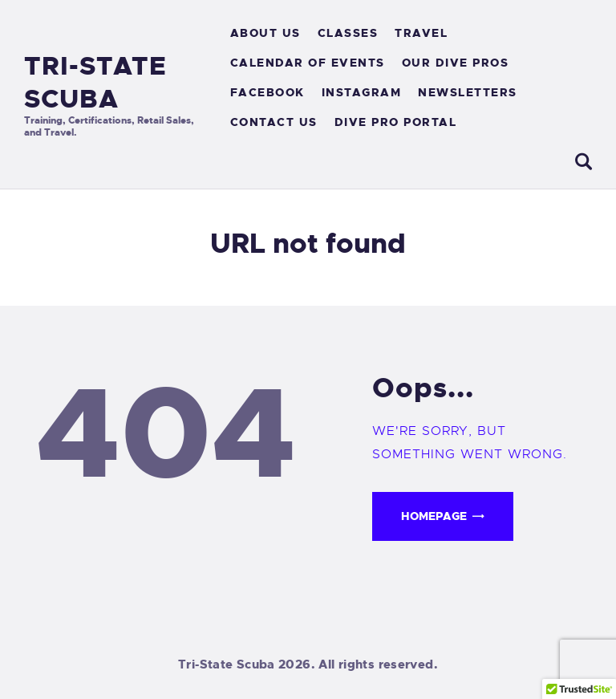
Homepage (434, 516)
